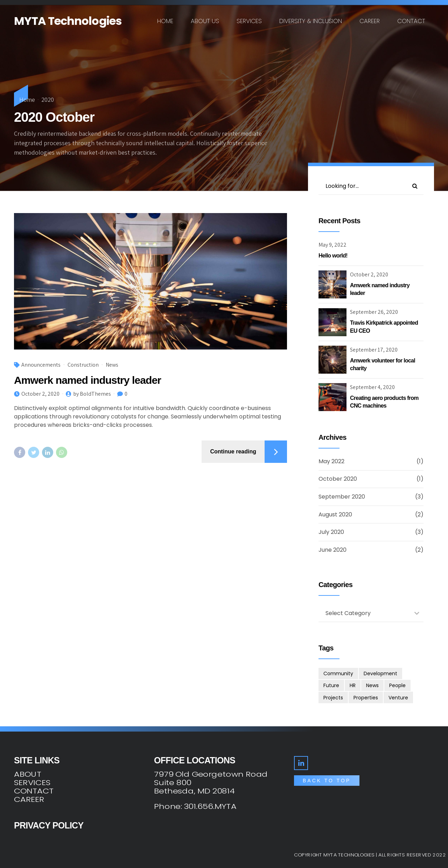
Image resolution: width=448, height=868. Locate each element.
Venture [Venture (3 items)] (398, 698)
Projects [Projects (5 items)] (333, 698)
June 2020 (332, 550)
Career (370, 21)
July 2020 (331, 532)
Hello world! (333, 256)
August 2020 (335, 514)
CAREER (29, 799)
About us (205, 21)
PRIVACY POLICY (49, 825)
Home (165, 21)
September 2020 (342, 497)
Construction (83, 365)
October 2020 (338, 479)
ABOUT (28, 774)
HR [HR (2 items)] (353, 685)
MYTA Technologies (68, 21)
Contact (411, 21)
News (112, 365)
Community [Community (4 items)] (338, 673)
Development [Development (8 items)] (380, 673)
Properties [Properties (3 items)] (366, 698)
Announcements (41, 365)
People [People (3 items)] (397, 685)
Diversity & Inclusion (311, 21)
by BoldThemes (92, 394)
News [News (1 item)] (372, 685)
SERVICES (32, 783)
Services (249, 21)
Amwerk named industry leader (87, 380)
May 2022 (331, 461)
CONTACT (34, 791)
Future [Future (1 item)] (331, 685)
